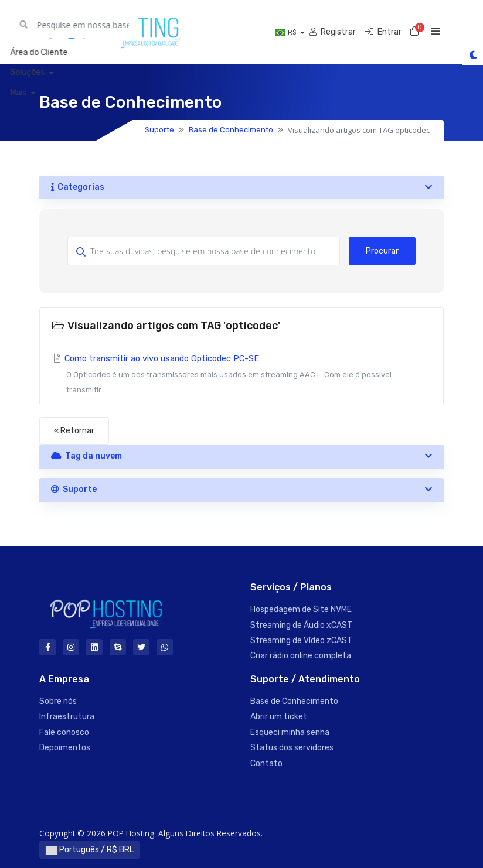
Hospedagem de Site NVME (301, 609)
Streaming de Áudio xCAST (301, 625)
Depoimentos (65, 748)
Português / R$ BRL (90, 850)
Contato (266, 763)
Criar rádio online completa (301, 656)
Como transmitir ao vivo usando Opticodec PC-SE (241, 376)
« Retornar (74, 431)
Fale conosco (64, 732)
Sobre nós (58, 701)
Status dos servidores (292, 748)
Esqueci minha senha (290, 732)
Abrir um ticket (279, 717)
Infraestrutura (67, 717)
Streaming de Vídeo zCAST (301, 640)
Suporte (159, 130)
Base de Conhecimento (231, 130)
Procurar (382, 251)
